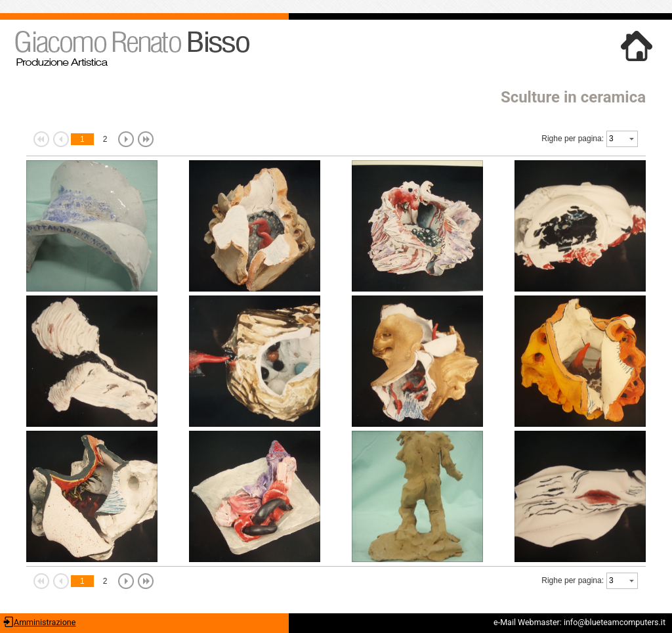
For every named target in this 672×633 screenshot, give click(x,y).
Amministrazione (45, 622)
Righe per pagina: (573, 139)
